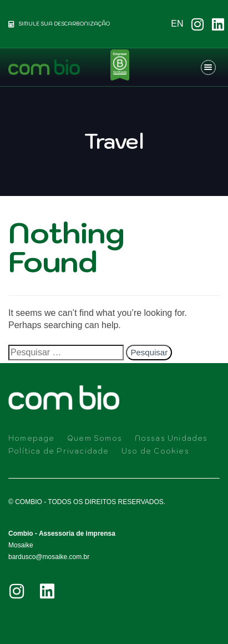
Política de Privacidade (59, 451)
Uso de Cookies (155, 451)
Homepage (32, 438)
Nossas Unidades (171, 438)
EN (177, 24)
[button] (210, 67)
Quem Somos (95, 438)
